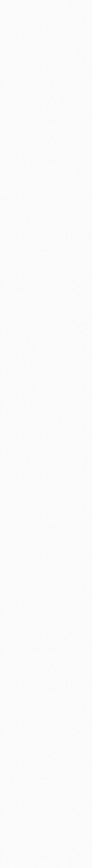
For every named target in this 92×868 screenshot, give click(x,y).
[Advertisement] (46, 35)
